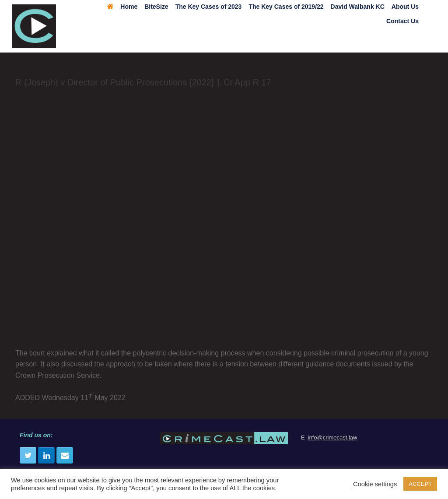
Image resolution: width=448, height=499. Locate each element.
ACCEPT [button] (420, 484)
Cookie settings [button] (375, 484)
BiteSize (156, 7)
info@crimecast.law (333, 438)
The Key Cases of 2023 (209, 7)
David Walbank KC (358, 7)
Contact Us (402, 21)
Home (122, 7)
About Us (405, 7)
